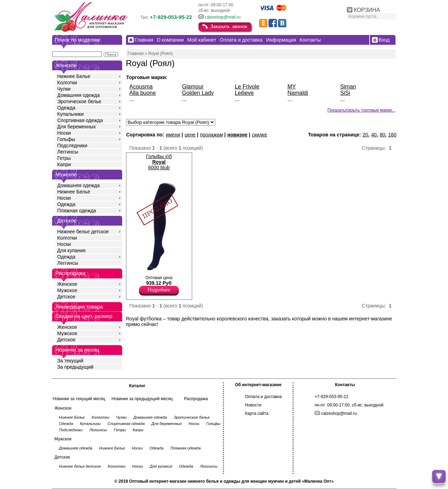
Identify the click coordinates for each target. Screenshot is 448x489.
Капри (64, 164)
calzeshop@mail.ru (223, 17)
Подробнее (159, 290)
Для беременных (77, 127)
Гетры (64, 158)
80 (383, 135)
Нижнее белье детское (83, 232)
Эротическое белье (79, 101)
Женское (67, 284)
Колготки (67, 83)
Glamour (193, 87)
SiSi (345, 93)
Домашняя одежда (79, 95)
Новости (253, 405)
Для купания (72, 250)
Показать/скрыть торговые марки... (361, 110)
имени (173, 135)
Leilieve (244, 93)
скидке (260, 135)
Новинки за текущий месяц (79, 399)
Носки (64, 133)
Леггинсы (68, 152)
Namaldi (298, 93)
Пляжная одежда (77, 211)
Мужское (67, 290)
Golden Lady (198, 93)
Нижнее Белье (74, 76)
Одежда (66, 108)
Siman (348, 87)
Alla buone (143, 93)
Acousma (141, 87)
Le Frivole (247, 87)
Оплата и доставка (263, 397)
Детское (67, 221)
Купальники (71, 114)
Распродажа (196, 399)
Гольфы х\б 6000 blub (159, 162)
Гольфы (66, 139)
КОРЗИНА (367, 10)
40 (374, 135)
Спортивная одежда (80, 120)
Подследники (72, 146)
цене (190, 135)
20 (365, 135)
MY (292, 87)
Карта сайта (257, 413)
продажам (211, 135)
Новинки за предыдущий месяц (142, 399)
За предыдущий (76, 367)
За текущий (71, 361)
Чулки (64, 89)
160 (392, 135)
